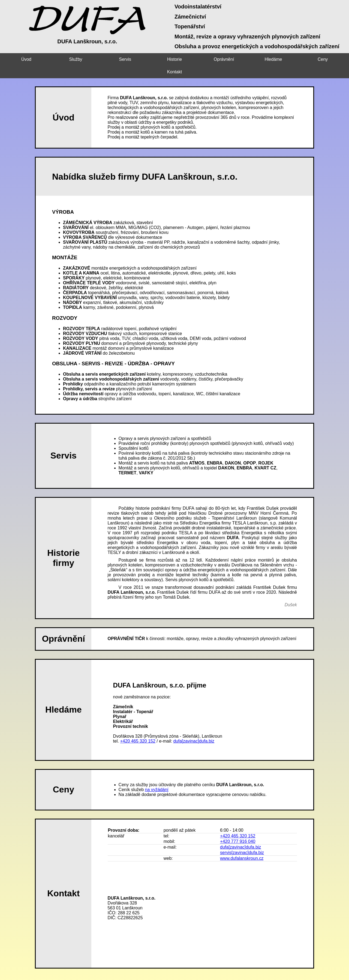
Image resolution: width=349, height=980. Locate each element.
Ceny (283, 59)
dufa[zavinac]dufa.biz (194, 729)
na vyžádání (157, 777)
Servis (109, 59)
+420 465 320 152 (138, 729)
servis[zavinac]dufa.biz (242, 840)
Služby (65, 59)
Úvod (22, 59)
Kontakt (327, 59)
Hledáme (240, 59)
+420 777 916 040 (238, 829)
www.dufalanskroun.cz (242, 846)
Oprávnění (196, 59)
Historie (153, 59)
